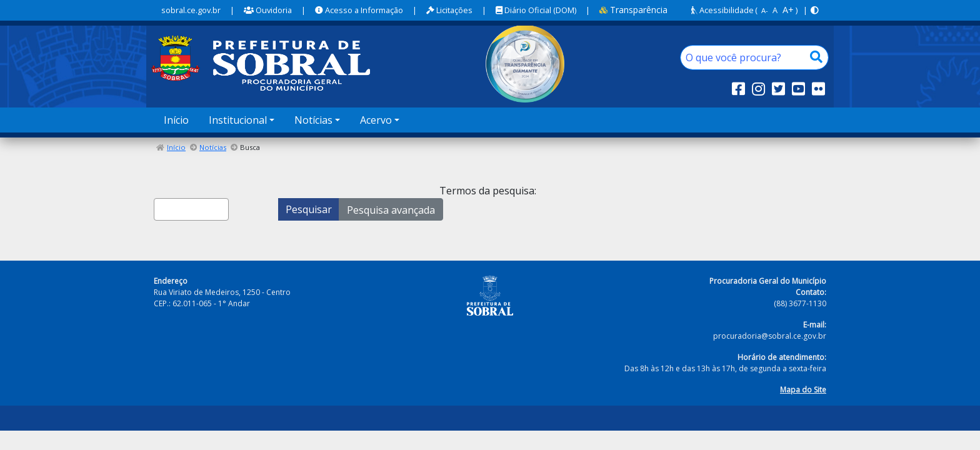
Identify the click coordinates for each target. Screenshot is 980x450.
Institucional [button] (238, 120)
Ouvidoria (268, 10)
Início (176, 120)
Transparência (633, 10)
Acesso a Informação (359, 10)
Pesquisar (309, 209)
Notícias (213, 147)
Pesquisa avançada (391, 210)
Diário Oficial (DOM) (536, 10)
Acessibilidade (722, 10)
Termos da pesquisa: (488, 191)
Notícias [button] (313, 120)
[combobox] (191, 209)
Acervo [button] (376, 120)
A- (765, 10)
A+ (788, 10)
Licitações (449, 10)
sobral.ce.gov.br (191, 10)
